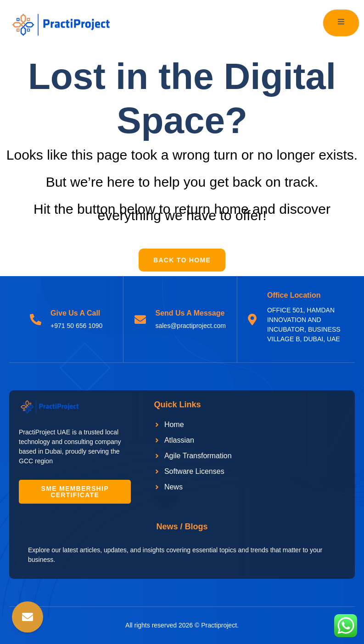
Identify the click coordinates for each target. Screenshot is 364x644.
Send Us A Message (190, 313)
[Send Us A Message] (140, 319)
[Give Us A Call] (36, 319)
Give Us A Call (75, 313)
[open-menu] (341, 23)
